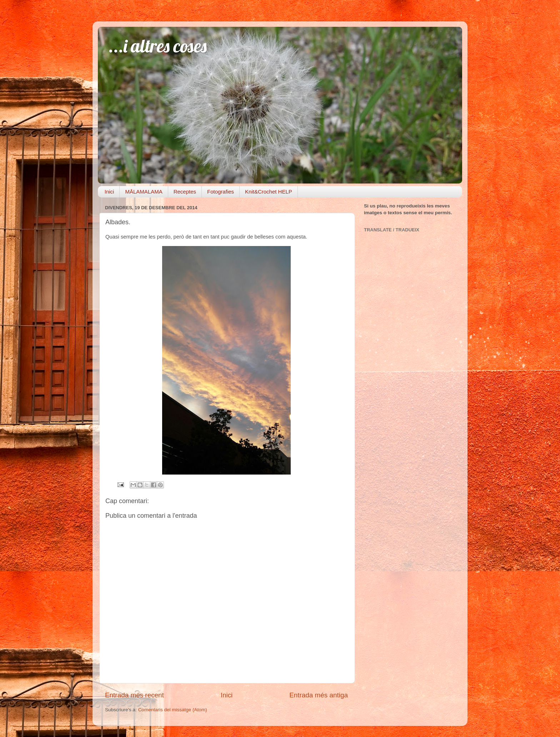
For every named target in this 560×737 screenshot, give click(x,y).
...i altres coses (158, 46)
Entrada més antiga (319, 695)
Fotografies (221, 192)
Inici (109, 192)
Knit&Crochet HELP (269, 192)
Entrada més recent (134, 695)
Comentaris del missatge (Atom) (173, 710)
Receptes (185, 192)
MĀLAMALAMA (144, 192)
